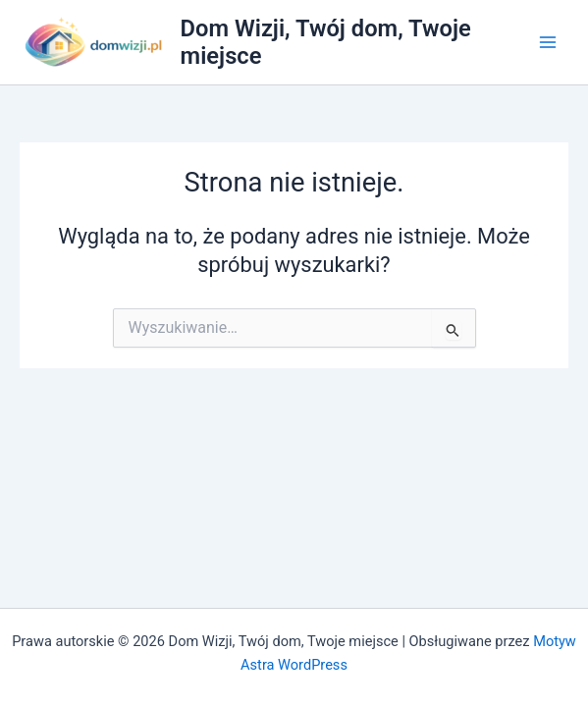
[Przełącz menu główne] (548, 42)
